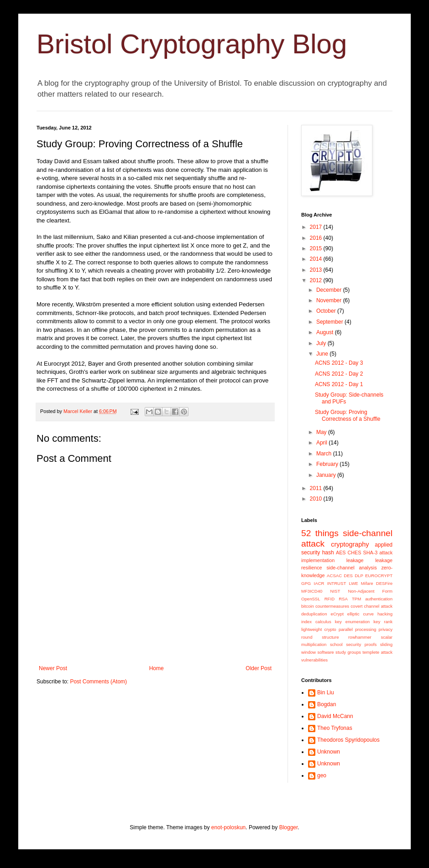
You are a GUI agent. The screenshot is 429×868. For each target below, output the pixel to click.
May (322, 432)
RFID (330, 599)
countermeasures (332, 606)
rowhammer (360, 637)
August (326, 332)
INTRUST (337, 583)
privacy (386, 629)
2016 (317, 238)
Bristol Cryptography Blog (192, 44)
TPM (356, 599)
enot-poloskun (228, 827)
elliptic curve (361, 614)
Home (157, 668)
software (325, 652)
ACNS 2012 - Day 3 (339, 363)
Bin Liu (326, 692)
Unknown (329, 752)
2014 (317, 259)
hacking (385, 614)
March (325, 454)
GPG (306, 583)
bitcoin (308, 606)
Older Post (259, 668)
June (323, 354)
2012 (317, 280)
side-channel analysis (351, 568)
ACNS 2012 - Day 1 (339, 384)
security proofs (361, 644)
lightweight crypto (319, 629)
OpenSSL (311, 599)
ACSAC (334, 576)
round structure (320, 637)
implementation (318, 560)
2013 (317, 270)
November (330, 300)
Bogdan (327, 704)
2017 (317, 227)
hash (328, 553)
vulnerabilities (314, 660)
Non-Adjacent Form (370, 591)
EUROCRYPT (379, 576)
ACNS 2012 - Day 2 (339, 374)
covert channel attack (371, 606)
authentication (379, 599)
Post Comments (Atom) (98, 682)
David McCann (335, 716)
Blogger (289, 827)
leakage (355, 560)
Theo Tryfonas (335, 728)
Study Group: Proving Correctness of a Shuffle (348, 415)
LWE (354, 583)
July (322, 343)
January (327, 475)
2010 (317, 499)
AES (341, 553)
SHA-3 (370, 553)
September (330, 322)
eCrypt (337, 614)
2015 (317, 248)
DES (348, 576)
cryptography (350, 544)
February (328, 464)
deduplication (314, 614)
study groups (348, 652)
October (327, 311)
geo (322, 775)
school (336, 644)
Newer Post (53, 668)
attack (386, 553)
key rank (383, 622)
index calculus (316, 622)
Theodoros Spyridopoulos (348, 740)
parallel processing (358, 629)
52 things (320, 533)
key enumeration (352, 622)
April (322, 443)
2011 (317, 488)
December (330, 290)
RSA (343, 599)
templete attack (377, 652)
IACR (319, 583)
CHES (355, 553)
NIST (335, 591)
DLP (359, 576)
